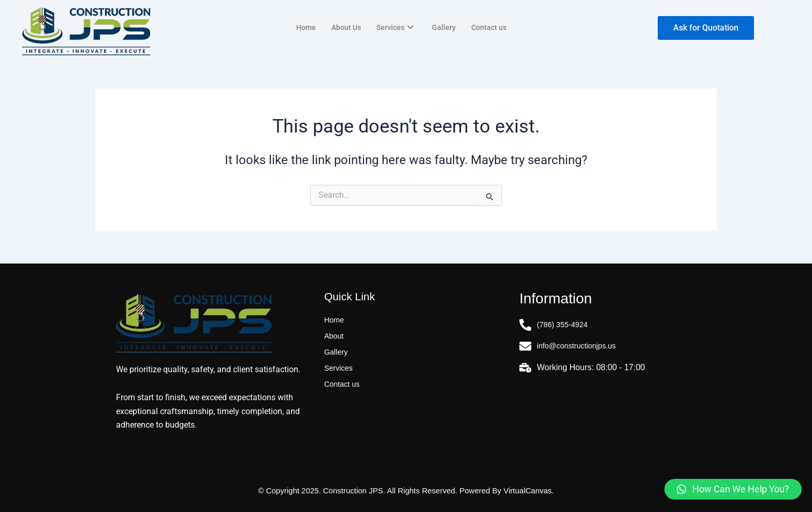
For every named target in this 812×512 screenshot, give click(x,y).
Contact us (492, 27)
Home (303, 27)
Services (396, 27)
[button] (733, 489)
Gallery (445, 27)
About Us (345, 27)
